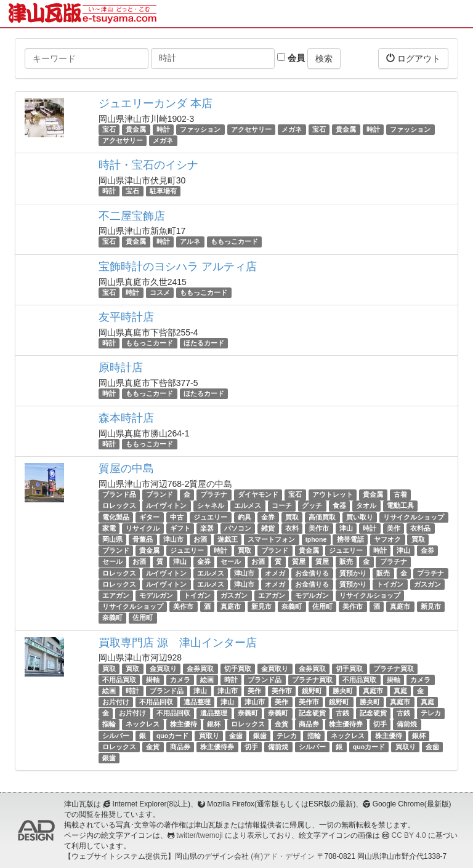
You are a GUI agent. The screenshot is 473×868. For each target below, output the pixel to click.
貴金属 (136, 129)
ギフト (180, 528)
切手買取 (238, 669)
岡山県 (112, 539)
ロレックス (119, 506)
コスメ (160, 292)
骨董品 (143, 539)
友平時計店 (126, 317)
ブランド (160, 494)
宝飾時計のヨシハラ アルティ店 (178, 267)
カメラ (180, 680)
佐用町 (322, 606)
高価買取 (322, 517)
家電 (109, 528)
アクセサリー (251, 129)
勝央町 (343, 691)
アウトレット (333, 494)
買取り (209, 736)
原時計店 (121, 368)
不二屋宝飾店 (132, 216)
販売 (346, 562)
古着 (400, 494)
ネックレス (143, 725)
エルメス (248, 506)
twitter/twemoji (199, 835)
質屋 (299, 562)
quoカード (172, 736)
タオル (366, 506)
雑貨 (268, 528)
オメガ (275, 573)
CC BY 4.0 (409, 835)
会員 (291, 58)
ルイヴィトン (166, 506)
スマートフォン (271, 539)
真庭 (400, 691)
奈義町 (292, 606)
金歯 (236, 736)
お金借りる (312, 573)
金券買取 (200, 669)
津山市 (173, 539)
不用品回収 (156, 702)
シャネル (211, 506)
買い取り (360, 517)
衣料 (292, 528)
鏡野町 (312, 691)
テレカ (431, 713)
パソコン (238, 528)
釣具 (245, 517)
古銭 (342, 713)
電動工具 (400, 506)
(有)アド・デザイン (283, 856)
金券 (268, 517)
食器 (339, 506)
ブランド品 (119, 494)
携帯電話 (350, 539)
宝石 (109, 129)
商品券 (309, 725)
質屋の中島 (126, 468)
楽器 (207, 528)
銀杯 (214, 725)
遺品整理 (197, 702)
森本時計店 (126, 418)
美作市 (319, 528)
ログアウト (413, 58)
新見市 (261, 606)
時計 (163, 129)
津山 (346, 528)
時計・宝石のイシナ (148, 165)
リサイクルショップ (414, 517)
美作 (394, 528)
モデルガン (156, 595)
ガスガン (427, 584)
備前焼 (407, 725)
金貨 (281, 725)
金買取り (163, 669)
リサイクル (143, 528)
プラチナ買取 (394, 669)
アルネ (190, 242)
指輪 (109, 725)
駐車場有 (163, 191)
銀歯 (260, 736)
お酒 (200, 539)
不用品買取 (119, 680)
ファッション (200, 129)
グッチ (312, 506)
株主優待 (184, 725)
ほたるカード (204, 343)
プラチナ (214, 494)
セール (112, 562)
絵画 (207, 680)
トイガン (390, 584)
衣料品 (420, 528)
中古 (177, 517)
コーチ (282, 506)
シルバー (116, 736)
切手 (380, 725)
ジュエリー (210, 517)
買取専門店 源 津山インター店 (178, 643)
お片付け (116, 702)
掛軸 (153, 680)
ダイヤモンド (258, 494)
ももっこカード (234, 242)
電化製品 (116, 517)
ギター (149, 517)
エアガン (116, 595)
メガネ (292, 129)
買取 (292, 517)
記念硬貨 (312, 713)
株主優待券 (346, 725)
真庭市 (231, 606)
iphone (316, 539)
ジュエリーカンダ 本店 (156, 103)
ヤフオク (387, 539)
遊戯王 (228, 539)
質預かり (353, 573)
